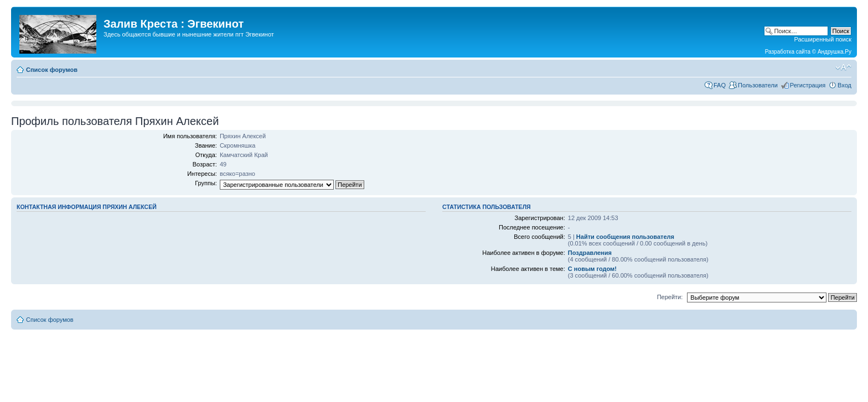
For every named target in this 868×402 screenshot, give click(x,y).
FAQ (720, 85)
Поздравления (590, 253)
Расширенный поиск (823, 39)
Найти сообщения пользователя (625, 237)
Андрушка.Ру (835, 52)
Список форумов (52, 70)
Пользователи (758, 85)
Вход (844, 85)
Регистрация (808, 85)
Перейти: (670, 297)
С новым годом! (592, 269)
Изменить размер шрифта (843, 67)
